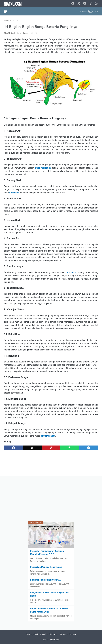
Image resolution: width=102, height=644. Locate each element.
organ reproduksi (43, 168)
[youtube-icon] (85, 4)
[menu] (7, 11)
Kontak (43, 634)
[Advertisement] (51, 499)
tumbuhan (14, 193)
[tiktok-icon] (91, 4)
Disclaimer (53, 634)
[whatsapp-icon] (96, 4)
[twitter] (32, 448)
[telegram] (89, 448)
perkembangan (48, 436)
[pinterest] (51, 448)
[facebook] (13, 448)
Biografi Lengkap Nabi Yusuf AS (46, 580)
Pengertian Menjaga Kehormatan (46, 567)
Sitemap (72, 634)
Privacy (63, 634)
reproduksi (71, 272)
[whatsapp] (70, 448)
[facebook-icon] (73, 4)
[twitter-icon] (79, 4)
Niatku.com (55, 640)
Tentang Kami (32, 634)
